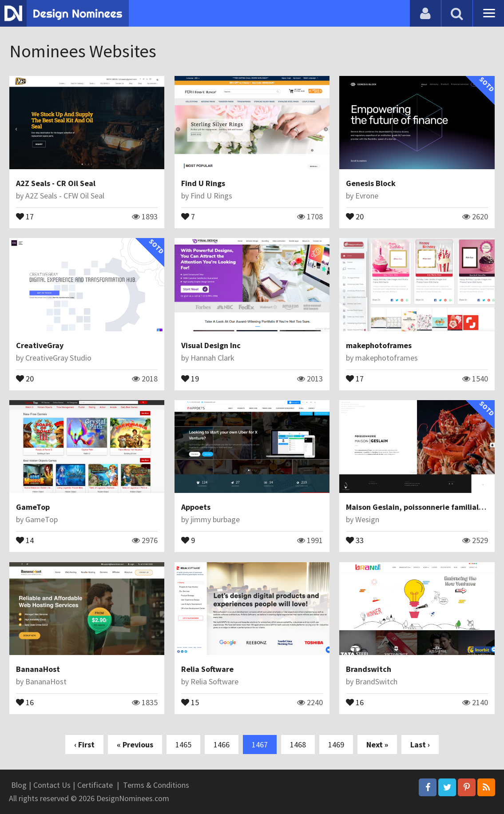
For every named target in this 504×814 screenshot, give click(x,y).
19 (190, 378)
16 (25, 702)
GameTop (33, 507)
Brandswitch (369, 669)
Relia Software (207, 669)
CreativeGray (40, 345)
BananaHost (38, 669)
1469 (336, 745)
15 (190, 702)
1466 (222, 745)
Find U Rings (203, 183)
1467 (260, 745)
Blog (19, 785)
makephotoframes (379, 345)
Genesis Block (371, 183)
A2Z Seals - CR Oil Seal (56, 183)
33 (355, 540)
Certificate (95, 785)
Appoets (196, 507)
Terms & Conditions (156, 785)
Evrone (367, 196)
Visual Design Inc (211, 345)
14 (25, 540)
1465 (183, 745)
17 (25, 216)
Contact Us (52, 785)
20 (355, 216)
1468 (298, 745)
